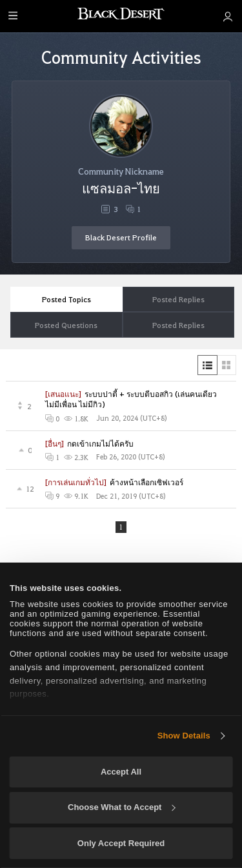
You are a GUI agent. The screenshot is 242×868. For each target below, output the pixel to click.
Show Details (184, 736)
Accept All (121, 772)
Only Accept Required (121, 843)
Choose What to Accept (121, 807)
